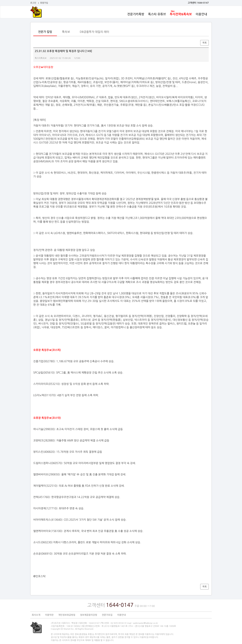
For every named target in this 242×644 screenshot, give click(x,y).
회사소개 (36, 615)
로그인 (33, 3)
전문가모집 (107, 615)
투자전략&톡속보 (181, 14)
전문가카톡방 (136, 14)
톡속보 (66, 32)
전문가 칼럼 (45, 32)
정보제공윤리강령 (88, 615)
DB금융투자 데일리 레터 (94, 32)
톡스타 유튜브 (157, 14)
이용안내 (201, 14)
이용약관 (49, 615)
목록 (204, 43)
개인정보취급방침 (67, 615)
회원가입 (44, 3)
